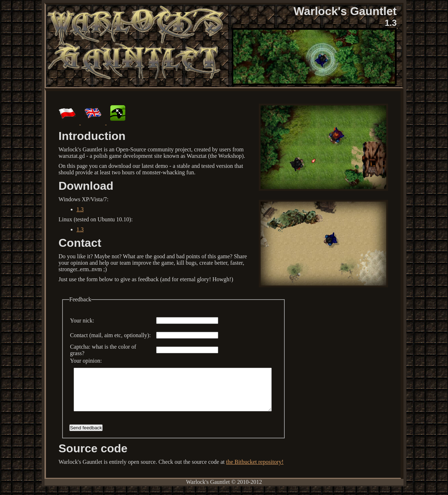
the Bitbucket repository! (255, 470)
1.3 (80, 209)
